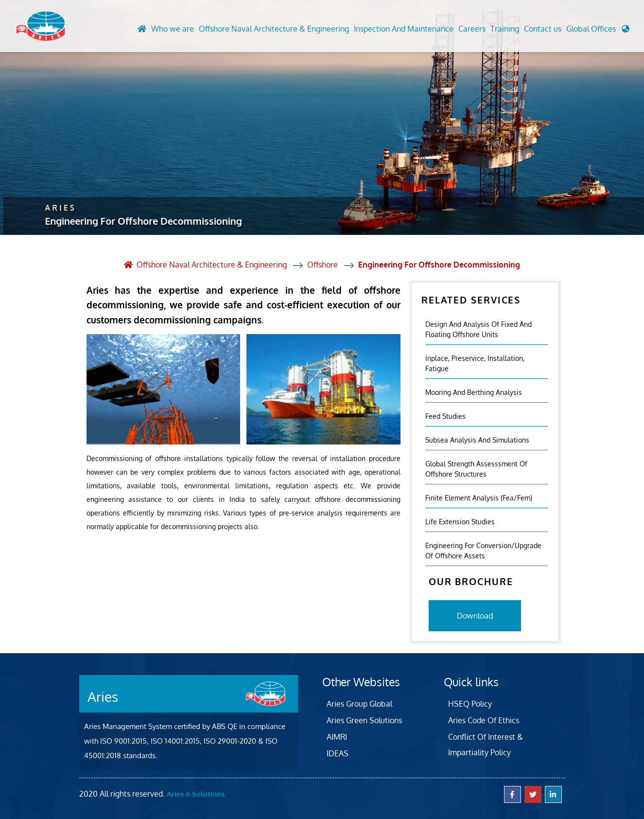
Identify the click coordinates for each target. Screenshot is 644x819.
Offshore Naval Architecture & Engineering (274, 29)
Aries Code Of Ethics (484, 720)
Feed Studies (445, 416)
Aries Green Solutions (364, 720)
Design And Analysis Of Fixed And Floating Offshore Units (479, 329)
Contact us (543, 29)
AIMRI (337, 737)
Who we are (173, 29)
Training (505, 29)
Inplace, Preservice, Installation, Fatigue (475, 363)
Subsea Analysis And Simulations (477, 440)
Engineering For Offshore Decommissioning (439, 265)
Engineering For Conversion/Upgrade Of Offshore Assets (483, 551)
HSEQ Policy (470, 704)
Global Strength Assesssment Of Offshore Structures (476, 469)
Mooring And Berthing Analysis (474, 392)
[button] (598, 31)
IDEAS (338, 753)
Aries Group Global (359, 704)
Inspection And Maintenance (404, 29)
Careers (472, 29)
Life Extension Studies (460, 522)
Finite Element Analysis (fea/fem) (479, 498)
